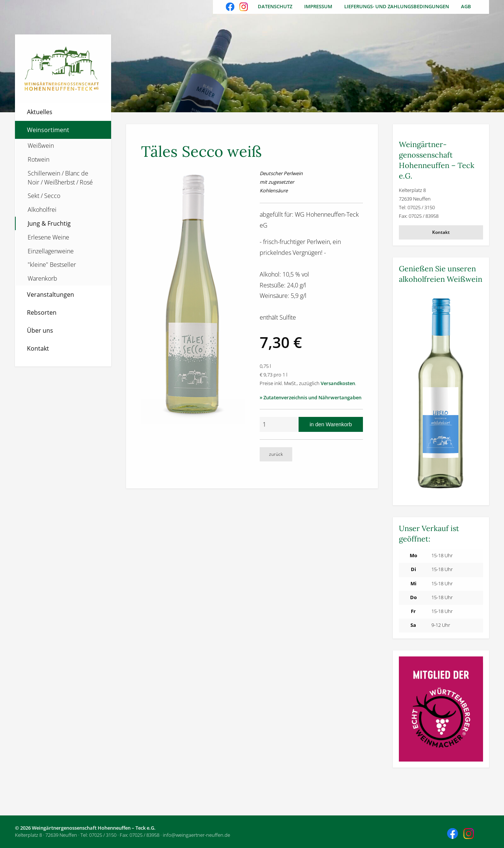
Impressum (318, 6)
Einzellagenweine (51, 251)
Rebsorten (42, 312)
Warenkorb (42, 278)
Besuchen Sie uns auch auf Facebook (231, 7)
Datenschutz (275, 6)
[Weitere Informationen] (441, 394)
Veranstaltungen (51, 295)
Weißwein (41, 146)
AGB (466, 6)
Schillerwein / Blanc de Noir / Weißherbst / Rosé (60, 178)
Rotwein (39, 159)
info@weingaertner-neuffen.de (196, 835)
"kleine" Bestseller (52, 265)
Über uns (40, 330)
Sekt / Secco (44, 196)
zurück (276, 454)
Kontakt (38, 348)
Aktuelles (40, 112)
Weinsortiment (48, 130)
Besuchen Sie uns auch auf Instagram (244, 7)
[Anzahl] (279, 424)
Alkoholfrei (42, 210)
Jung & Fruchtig (49, 223)
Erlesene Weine (48, 237)
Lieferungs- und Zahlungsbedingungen (397, 6)
